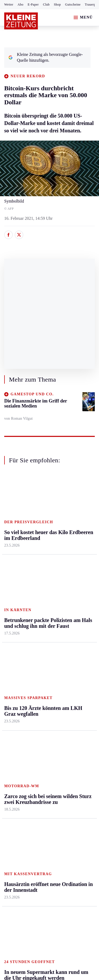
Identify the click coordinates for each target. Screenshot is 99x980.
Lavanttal (42, 533)
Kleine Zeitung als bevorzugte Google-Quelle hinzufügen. (46, 57)
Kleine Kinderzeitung (77, 651)
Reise (69, 543)
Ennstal (11, 513)
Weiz (8, 600)
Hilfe (39, 632)
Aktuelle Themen (72, 625)
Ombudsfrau (75, 533)
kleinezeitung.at (33, 858)
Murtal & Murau (18, 550)
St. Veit (41, 564)
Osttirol (41, 554)
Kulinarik (73, 564)
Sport (9, 622)
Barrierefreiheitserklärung (28, 825)
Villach (40, 574)
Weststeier (13, 610)
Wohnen (72, 554)
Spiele (40, 663)
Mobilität (73, 523)
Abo (21, 5)
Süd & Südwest (17, 580)
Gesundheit (74, 513)
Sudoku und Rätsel (75, 677)
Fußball (11, 653)
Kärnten (42, 503)
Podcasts (72, 690)
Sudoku (41, 673)
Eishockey (13, 693)
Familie (71, 584)
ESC (69, 711)
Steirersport (14, 632)
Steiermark (14, 503)
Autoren (41, 643)
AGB (33, 811)
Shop (57, 5)
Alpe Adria (74, 638)
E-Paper (33, 5)
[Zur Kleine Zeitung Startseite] (21, 21)
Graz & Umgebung (14, 526)
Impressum (14, 811)
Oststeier (12, 570)
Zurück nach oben (49, 489)
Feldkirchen (44, 523)
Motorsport (14, 673)
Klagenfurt (43, 513)
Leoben (11, 539)
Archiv (40, 653)
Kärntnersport (16, 643)
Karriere (72, 574)
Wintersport (14, 683)
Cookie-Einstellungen (24, 840)
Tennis (10, 663)
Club (46, 5)
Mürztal (11, 560)
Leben (70, 503)
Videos (70, 701)
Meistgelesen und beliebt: (27, 731)
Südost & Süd (16, 590)
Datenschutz (53, 811)
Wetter (9, 5)
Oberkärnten (45, 543)
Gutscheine (73, 5)
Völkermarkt (45, 584)
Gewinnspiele (76, 664)
